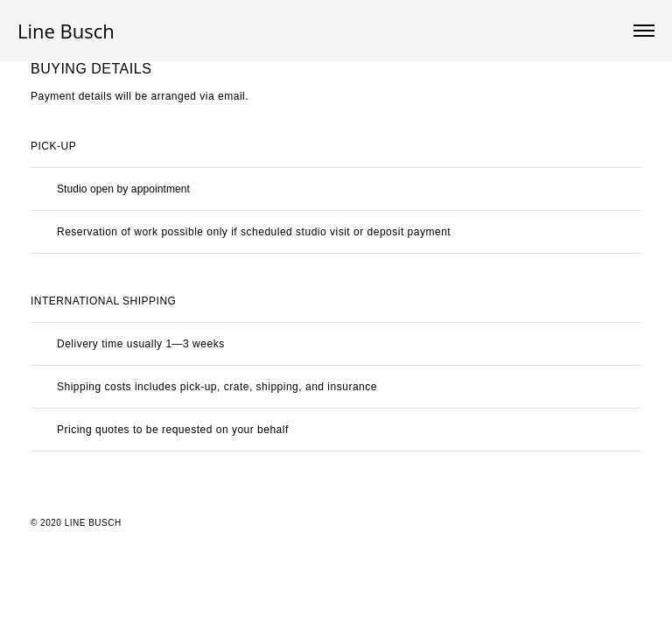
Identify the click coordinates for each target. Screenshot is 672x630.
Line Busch (66, 31)
